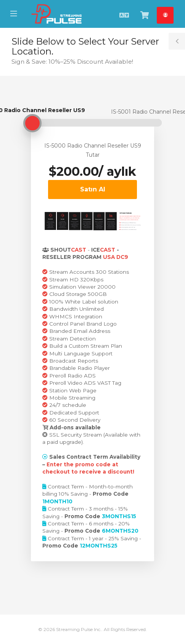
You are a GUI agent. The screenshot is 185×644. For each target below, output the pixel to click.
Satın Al (93, 189)
